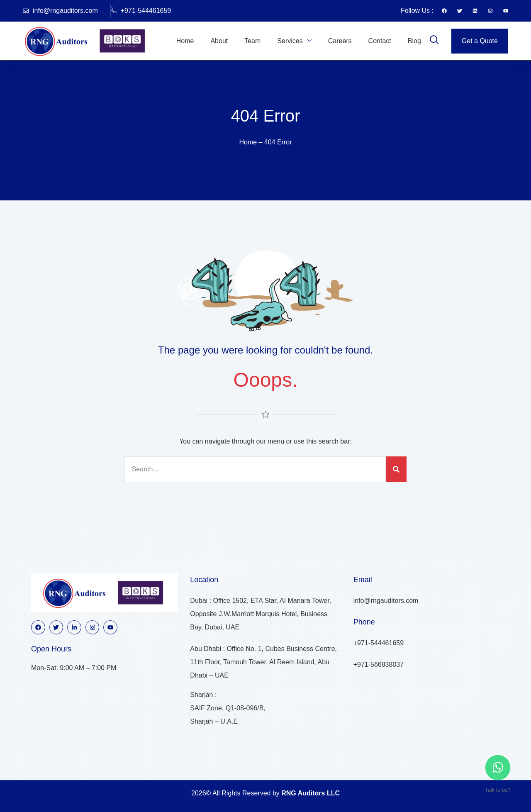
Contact (380, 41)
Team (252, 41)
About (219, 41)
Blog (414, 41)
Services (294, 41)
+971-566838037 (379, 664)
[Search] (396, 469)
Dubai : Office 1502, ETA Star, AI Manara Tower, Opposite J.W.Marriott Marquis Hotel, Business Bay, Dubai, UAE (261, 614)
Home (185, 41)
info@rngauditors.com (60, 11)
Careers (340, 41)
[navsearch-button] (434, 41)
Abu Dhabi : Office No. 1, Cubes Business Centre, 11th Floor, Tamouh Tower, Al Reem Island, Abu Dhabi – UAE (263, 662)
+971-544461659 (141, 11)
